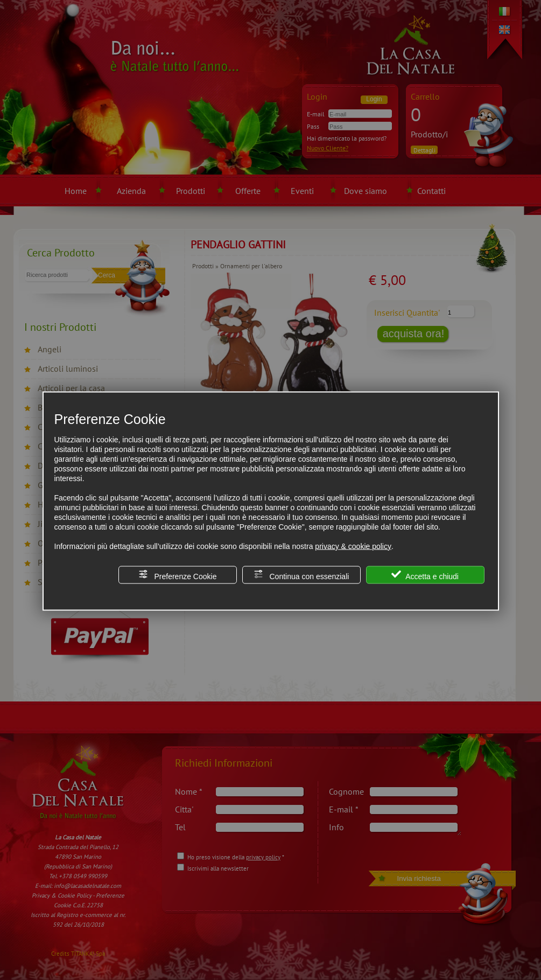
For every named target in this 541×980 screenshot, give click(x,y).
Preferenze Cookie (178, 575)
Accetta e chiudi (425, 575)
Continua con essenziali (301, 575)
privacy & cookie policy (353, 546)
